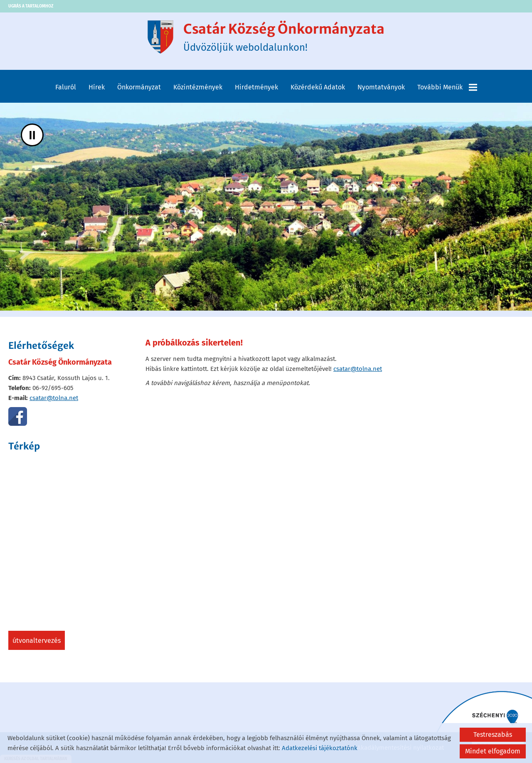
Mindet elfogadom (493, 751)
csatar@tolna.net (54, 398)
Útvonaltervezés (37, 641)
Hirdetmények (256, 87)
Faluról (66, 87)
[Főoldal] (160, 37)
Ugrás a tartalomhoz (31, 6)
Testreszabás (493, 735)
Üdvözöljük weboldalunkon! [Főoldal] (284, 37)
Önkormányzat (139, 87)
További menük (447, 87)
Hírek (97, 87)
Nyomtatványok (381, 87)
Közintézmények (198, 87)
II (32, 135)
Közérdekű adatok (318, 87)
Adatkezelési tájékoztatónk (320, 748)
